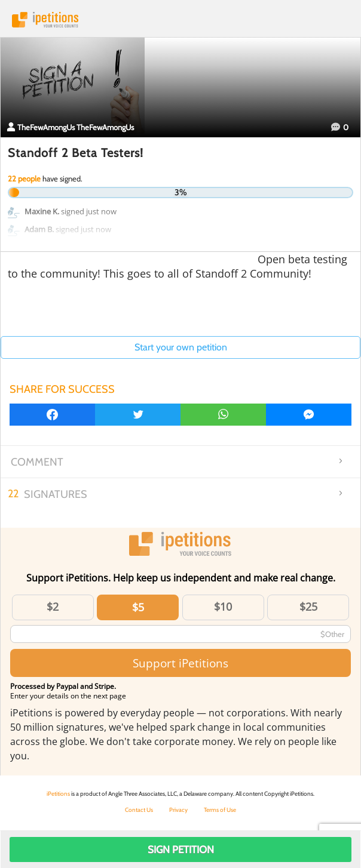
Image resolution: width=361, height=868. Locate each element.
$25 (308, 607)
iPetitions (180, 20)
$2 (53, 607)
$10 (223, 607)
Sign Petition (181, 849)
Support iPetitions (180, 663)
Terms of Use (220, 810)
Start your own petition (181, 347)
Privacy (178, 810)
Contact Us (139, 810)
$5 (138, 607)
